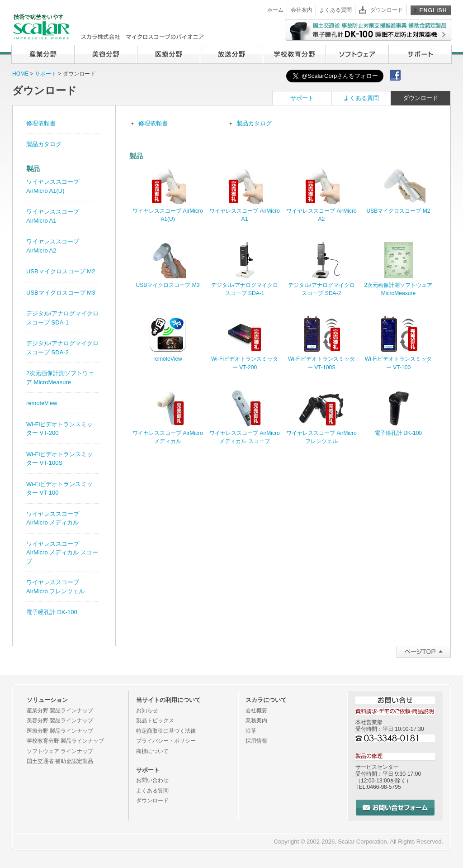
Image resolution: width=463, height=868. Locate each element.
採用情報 (256, 741)
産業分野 (43, 54)
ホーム (275, 10)
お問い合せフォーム (395, 808)
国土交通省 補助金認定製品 (60, 761)
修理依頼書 (153, 123)
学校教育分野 (294, 54)
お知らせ (147, 711)
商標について (152, 751)
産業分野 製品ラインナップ (60, 711)
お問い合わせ (152, 780)
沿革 (251, 731)
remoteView (42, 403)
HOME (20, 74)
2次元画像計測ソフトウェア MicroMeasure (399, 285)
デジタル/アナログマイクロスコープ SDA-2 (321, 285)
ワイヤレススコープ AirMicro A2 (321, 211)
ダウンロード (387, 10)
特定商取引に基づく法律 (166, 731)
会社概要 (256, 711)
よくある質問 (335, 10)
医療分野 (168, 54)
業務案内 (256, 720)
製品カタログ (254, 123)
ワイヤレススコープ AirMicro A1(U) (168, 211)
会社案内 (302, 10)
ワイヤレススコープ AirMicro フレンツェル (321, 433)
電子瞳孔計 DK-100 (52, 612)
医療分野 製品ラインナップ (60, 731)
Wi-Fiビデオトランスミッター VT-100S (321, 359)
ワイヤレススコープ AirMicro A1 (245, 211)
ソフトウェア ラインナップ (60, 751)
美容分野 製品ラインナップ (60, 720)
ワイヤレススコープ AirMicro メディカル (168, 433)
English (431, 10)
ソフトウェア (357, 54)
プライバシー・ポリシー (166, 741)
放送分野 (231, 54)
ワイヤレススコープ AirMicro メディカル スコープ (245, 433)
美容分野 (106, 54)
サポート (420, 54)
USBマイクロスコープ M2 (61, 271)
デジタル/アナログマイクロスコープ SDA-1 (244, 285)
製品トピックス (155, 720)
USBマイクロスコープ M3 (61, 293)
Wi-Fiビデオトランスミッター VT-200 (245, 359)
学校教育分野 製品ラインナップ (65, 741)
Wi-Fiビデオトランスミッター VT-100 (398, 359)
